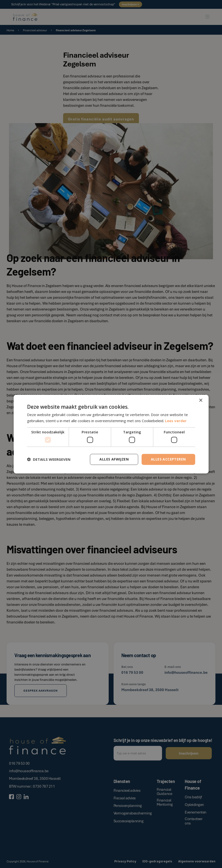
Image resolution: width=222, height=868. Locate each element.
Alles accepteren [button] (168, 459)
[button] (49, 459)
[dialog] (111, 434)
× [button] (201, 400)
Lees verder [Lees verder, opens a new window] (176, 421)
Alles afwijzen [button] (114, 459)
